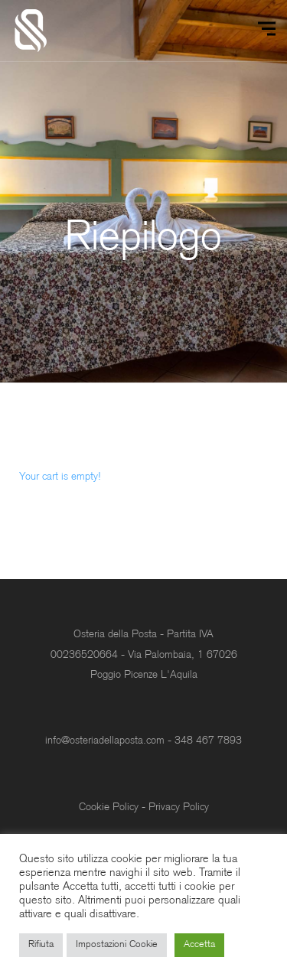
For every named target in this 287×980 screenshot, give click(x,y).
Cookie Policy (109, 807)
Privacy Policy (179, 807)
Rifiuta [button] (41, 945)
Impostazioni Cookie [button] (117, 945)
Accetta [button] (199, 945)
